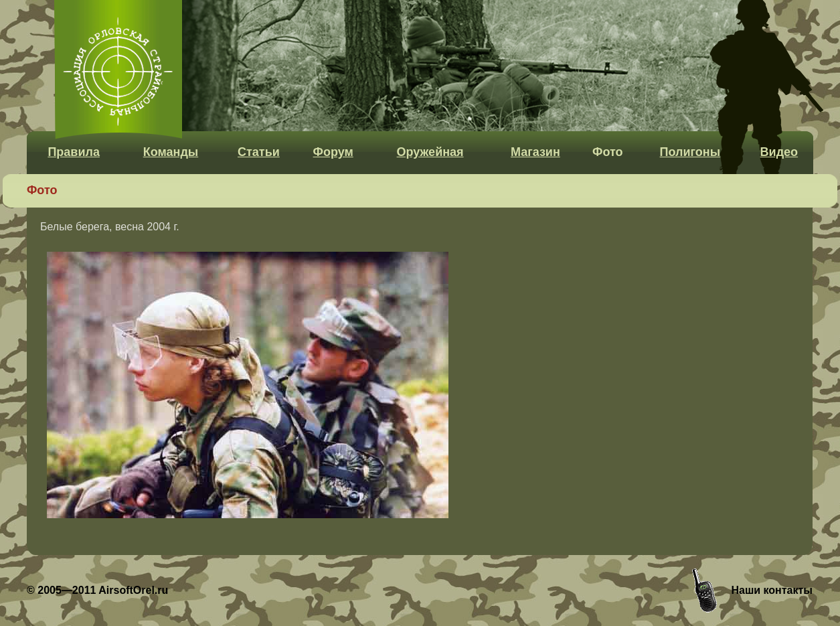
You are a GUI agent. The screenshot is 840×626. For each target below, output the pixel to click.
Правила (74, 152)
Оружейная (430, 152)
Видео (779, 152)
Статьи (259, 152)
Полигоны (690, 152)
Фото (607, 152)
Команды (171, 152)
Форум (333, 152)
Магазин (535, 152)
